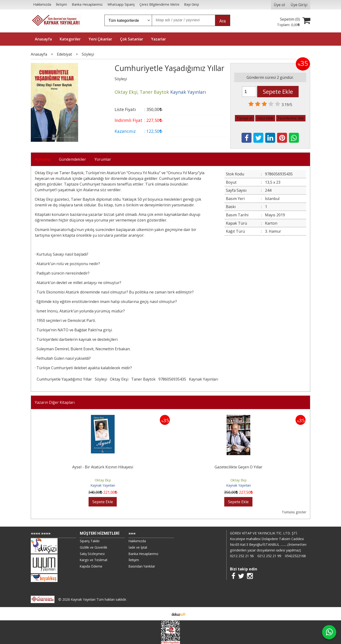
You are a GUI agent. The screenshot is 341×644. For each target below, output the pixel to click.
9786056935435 (172, 379)
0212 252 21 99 (269, 556)
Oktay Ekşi (119, 379)
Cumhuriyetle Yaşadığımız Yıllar (64, 379)
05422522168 (295, 556)
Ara (222, 21)
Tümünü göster (294, 512)
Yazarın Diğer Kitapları (55, 402)
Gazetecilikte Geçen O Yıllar (238, 467)
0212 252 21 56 (242, 556)
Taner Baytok (143, 379)
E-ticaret (163, 614)
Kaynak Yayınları (204, 379)
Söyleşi (101, 379)
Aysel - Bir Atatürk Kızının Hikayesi (103, 467)
